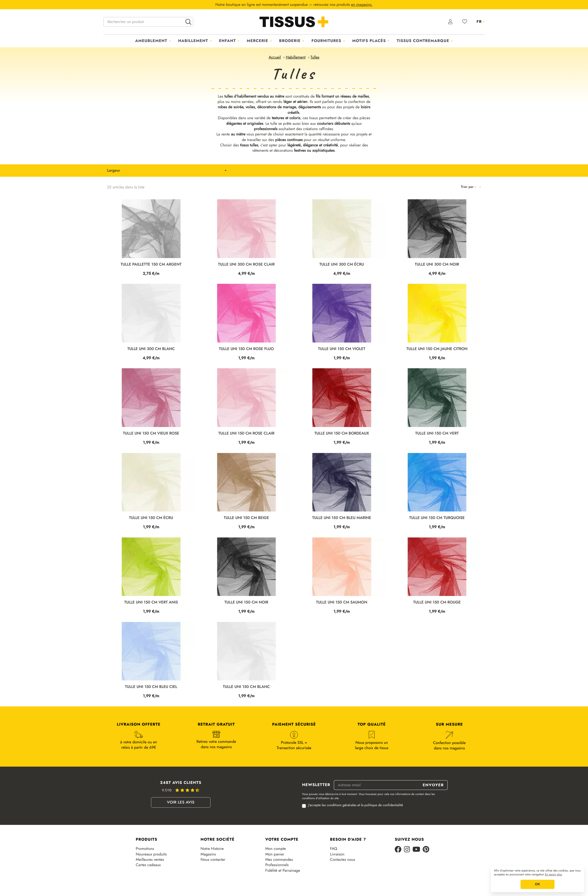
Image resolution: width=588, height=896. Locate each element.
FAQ (334, 849)
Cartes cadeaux (148, 865)
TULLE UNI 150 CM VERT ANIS (151, 602)
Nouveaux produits (151, 854)
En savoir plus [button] (554, 875)
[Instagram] (407, 850)
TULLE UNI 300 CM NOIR (437, 264)
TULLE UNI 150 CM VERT (437, 433)
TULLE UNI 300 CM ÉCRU (342, 264)
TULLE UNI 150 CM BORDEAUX (342, 433)
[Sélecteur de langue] (481, 22)
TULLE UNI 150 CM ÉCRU (151, 518)
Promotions (145, 849)
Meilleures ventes (150, 860)
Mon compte (276, 849)
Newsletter (316, 785)
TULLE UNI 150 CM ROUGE (437, 602)
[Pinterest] (426, 850)
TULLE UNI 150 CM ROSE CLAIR (246, 433)
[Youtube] (416, 850)
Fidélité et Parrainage (283, 871)
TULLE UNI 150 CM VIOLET (342, 349)
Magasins (208, 854)
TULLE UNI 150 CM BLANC (246, 687)
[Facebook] (398, 850)
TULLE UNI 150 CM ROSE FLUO (246, 349)
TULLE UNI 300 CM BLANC (151, 349)
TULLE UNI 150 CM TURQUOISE (437, 518)
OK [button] (538, 884)
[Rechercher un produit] (148, 22)
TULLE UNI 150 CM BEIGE (246, 518)
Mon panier (275, 854)
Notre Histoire (212, 849)
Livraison (337, 854)
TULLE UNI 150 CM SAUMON (342, 602)
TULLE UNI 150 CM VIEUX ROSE (151, 433)
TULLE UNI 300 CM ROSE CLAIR (246, 264)
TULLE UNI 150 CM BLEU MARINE (342, 518)
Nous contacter (213, 860)
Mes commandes (279, 860)
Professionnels (277, 865)
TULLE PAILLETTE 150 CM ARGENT (151, 264)
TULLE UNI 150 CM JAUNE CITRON (437, 349)
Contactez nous (342, 860)
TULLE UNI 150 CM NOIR (246, 602)
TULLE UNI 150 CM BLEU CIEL (151, 687)
